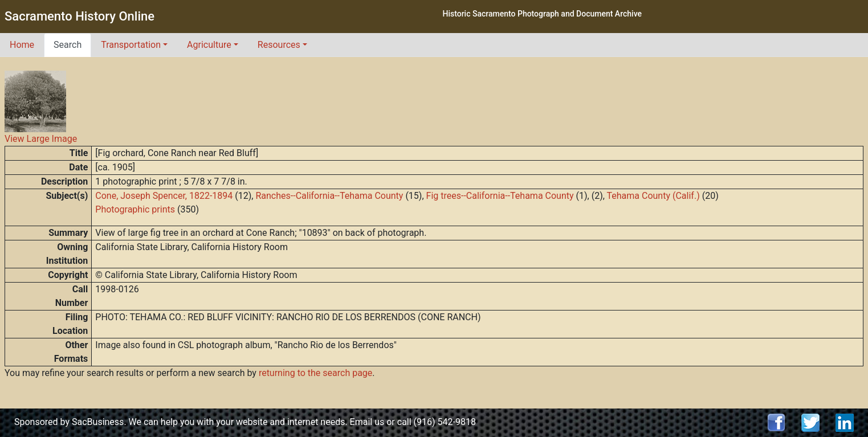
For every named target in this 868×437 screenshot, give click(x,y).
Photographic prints (135, 209)
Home (22, 45)
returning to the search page (315, 373)
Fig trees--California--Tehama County (500, 196)
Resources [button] (279, 45)
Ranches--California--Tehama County (329, 196)
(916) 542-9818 (445, 422)
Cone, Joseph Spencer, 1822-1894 (164, 196)
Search (68, 45)
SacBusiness (98, 422)
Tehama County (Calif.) (653, 196)
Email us (367, 422)
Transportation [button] (131, 45)
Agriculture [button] (209, 45)
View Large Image (41, 139)
